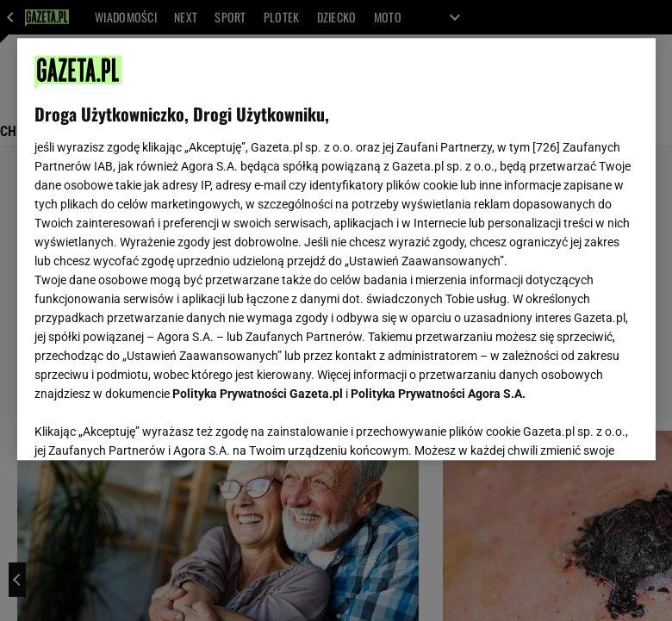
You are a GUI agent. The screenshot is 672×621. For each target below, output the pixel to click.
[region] (336, 249)
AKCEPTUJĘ (579, 426)
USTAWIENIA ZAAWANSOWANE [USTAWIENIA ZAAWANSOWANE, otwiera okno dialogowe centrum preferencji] (147, 425)
